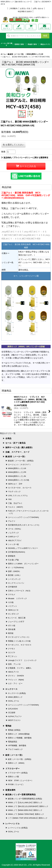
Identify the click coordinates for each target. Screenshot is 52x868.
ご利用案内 (13, 9)
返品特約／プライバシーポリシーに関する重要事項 (25, 158)
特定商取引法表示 (25, 12)
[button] (22, 114)
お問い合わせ (38, 9)
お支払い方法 (25, 9)
